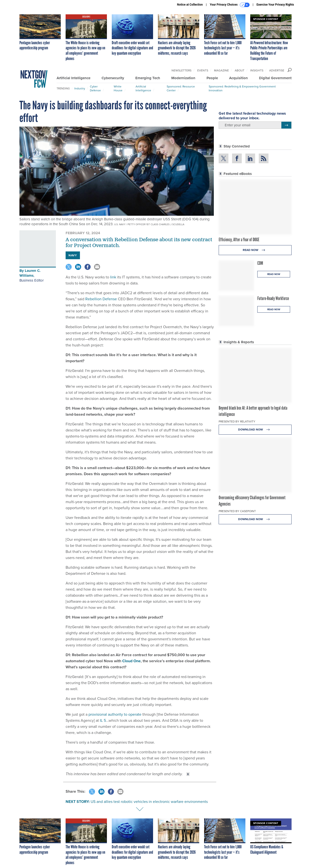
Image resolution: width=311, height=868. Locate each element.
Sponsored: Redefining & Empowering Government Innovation (242, 88)
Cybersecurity (113, 78)
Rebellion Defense (101, 299)
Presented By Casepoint (237, 511)
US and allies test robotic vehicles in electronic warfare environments (149, 802)
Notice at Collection (190, 5)
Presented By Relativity (237, 421)
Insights (257, 70)
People (212, 78)
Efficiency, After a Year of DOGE (239, 240)
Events (203, 70)
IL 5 (103, 720)
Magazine (221, 70)
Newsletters (181, 70)
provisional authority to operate (115, 714)
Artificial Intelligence (73, 78)
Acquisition (238, 78)
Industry (80, 88)
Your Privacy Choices (230, 5)
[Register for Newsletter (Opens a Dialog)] (286, 125)
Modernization (183, 78)
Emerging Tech (148, 78)
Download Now (255, 430)
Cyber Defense (95, 88)
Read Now (255, 250)
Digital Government (275, 78)
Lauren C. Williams (30, 273)
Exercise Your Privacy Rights (275, 5)
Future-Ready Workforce (273, 298)
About (240, 70)
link (113, 277)
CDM (260, 263)
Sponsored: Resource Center (181, 88)
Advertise (277, 70)
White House (118, 88)
